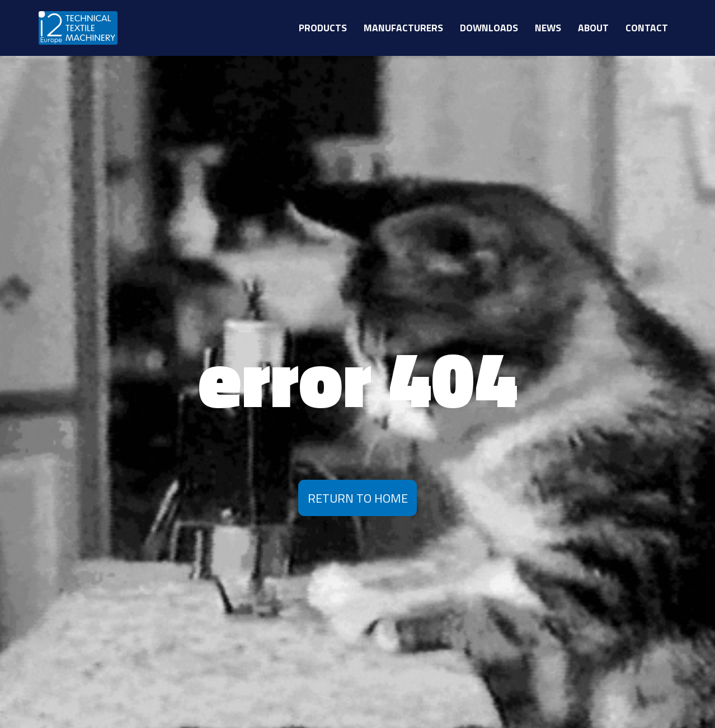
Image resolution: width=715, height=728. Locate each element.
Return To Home (358, 498)
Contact (647, 28)
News (548, 28)
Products (323, 28)
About (593, 28)
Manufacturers (403, 28)
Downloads (489, 28)
